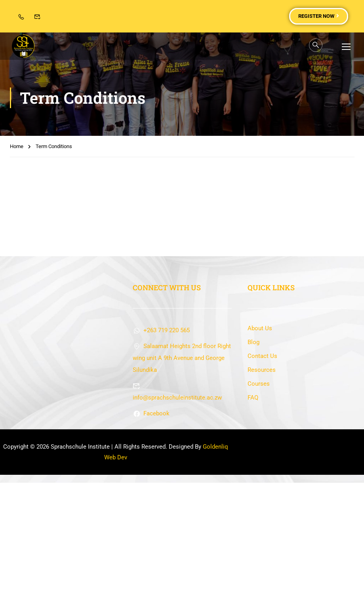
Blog (253, 470)
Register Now (319, 16)
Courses (259, 512)
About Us (260, 457)
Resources (262, 498)
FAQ (253, 526)
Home (17, 148)
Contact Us (262, 484)
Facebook (151, 542)
